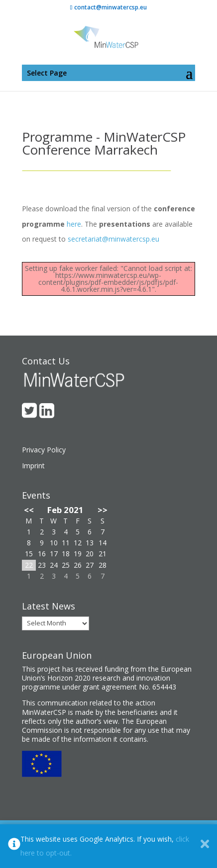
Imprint (33, 466)
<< (29, 510)
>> (103, 510)
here (74, 224)
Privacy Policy (44, 450)
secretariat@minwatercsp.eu (113, 239)
